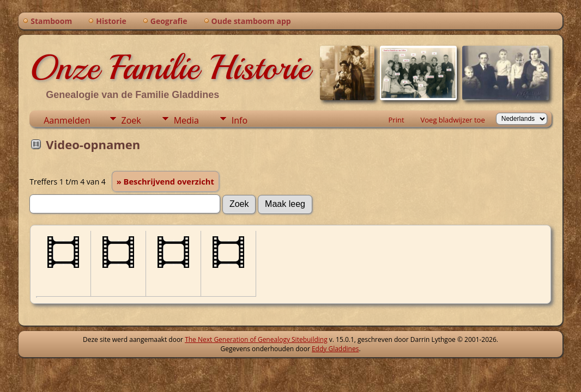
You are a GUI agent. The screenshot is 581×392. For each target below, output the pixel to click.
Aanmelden (67, 120)
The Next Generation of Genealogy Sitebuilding (256, 339)
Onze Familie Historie (170, 68)
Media (186, 120)
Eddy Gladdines (335, 349)
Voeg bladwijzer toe (453, 120)
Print (397, 120)
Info (240, 120)
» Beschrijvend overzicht (165, 181)
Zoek (131, 120)
